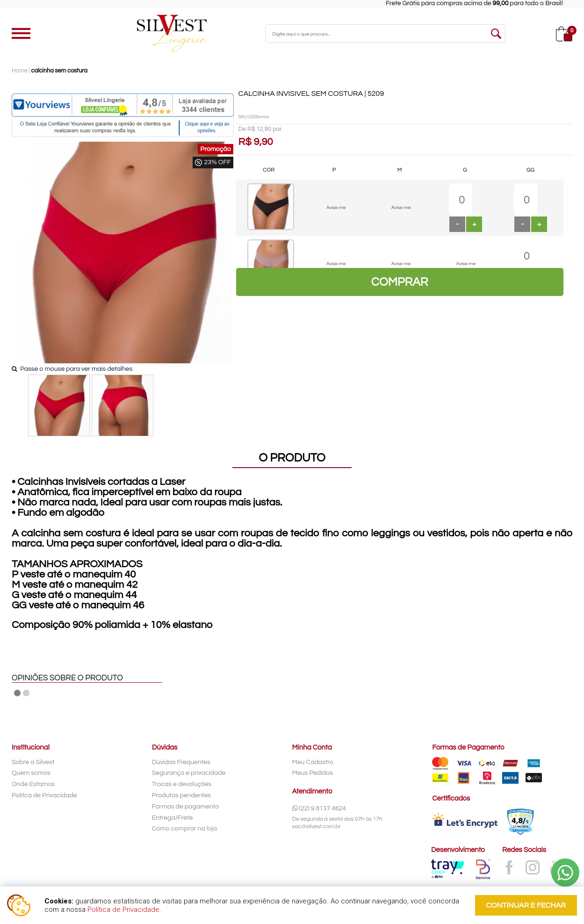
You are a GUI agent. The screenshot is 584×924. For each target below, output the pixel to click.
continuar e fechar (526, 905)
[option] (59, 405)
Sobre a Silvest (33, 762)
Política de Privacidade (123, 910)
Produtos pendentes (182, 795)
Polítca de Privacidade (44, 795)
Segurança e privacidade (189, 773)
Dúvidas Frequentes (181, 762)
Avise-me (336, 208)
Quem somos (31, 773)
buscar (496, 34)
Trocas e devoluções (182, 784)
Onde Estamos (33, 784)
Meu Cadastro (313, 762)
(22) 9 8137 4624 (319, 808)
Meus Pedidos (313, 773)
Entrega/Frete (173, 818)
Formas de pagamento (185, 807)
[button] (474, 224)
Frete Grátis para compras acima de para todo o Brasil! (483, 3)
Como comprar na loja (184, 829)
